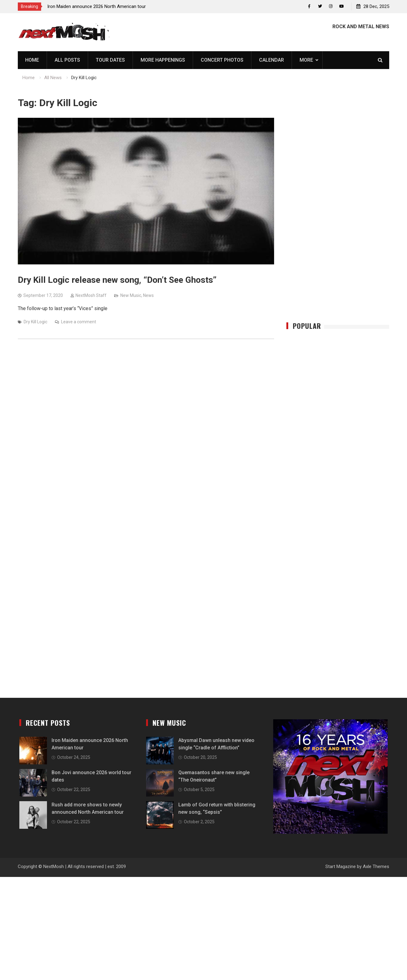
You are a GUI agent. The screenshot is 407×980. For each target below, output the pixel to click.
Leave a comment (79, 322)
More (306, 60)
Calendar (271, 60)
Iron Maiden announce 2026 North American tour (97, 6)
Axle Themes (376, 867)
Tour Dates (110, 60)
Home (32, 60)
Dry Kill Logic (35, 322)
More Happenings (163, 60)
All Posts (67, 60)
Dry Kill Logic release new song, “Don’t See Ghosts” (117, 280)
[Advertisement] (338, 209)
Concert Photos (222, 60)
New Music (131, 295)
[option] (103, 6)
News (148, 295)
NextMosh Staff (91, 295)
